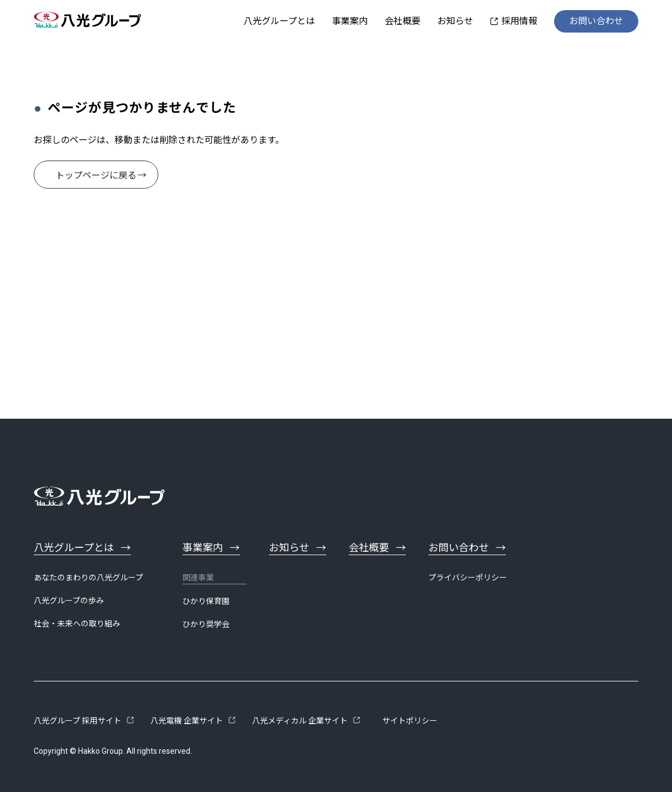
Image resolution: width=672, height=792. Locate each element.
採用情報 (519, 21)
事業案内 (350, 21)
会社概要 (403, 21)
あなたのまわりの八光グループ (88, 578)
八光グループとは (279, 21)
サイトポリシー (410, 721)
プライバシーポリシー (468, 578)
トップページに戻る (96, 175)
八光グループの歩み (69, 601)
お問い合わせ (596, 21)
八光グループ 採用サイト (77, 721)
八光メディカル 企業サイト (300, 721)
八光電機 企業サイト (187, 721)
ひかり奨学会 (206, 624)
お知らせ (455, 21)
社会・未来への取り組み (77, 624)
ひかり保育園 (206, 601)
